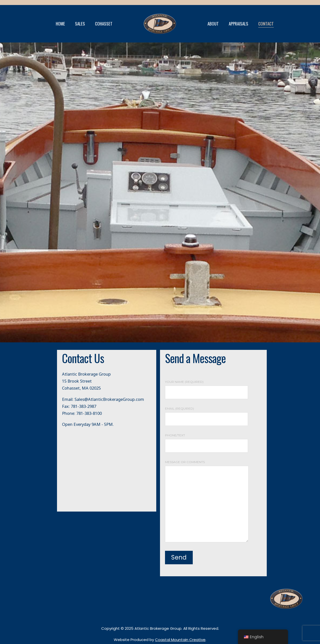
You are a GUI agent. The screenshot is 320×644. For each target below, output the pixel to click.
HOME (60, 24)
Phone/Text (206, 441)
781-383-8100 (89, 413)
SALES (80, 24)
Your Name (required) (206, 387)
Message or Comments (207, 502)
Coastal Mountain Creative (180, 640)
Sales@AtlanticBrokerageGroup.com (109, 399)
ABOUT (213, 24)
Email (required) (206, 414)
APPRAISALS (238, 24)
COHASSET (104, 24)
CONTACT (266, 24)
